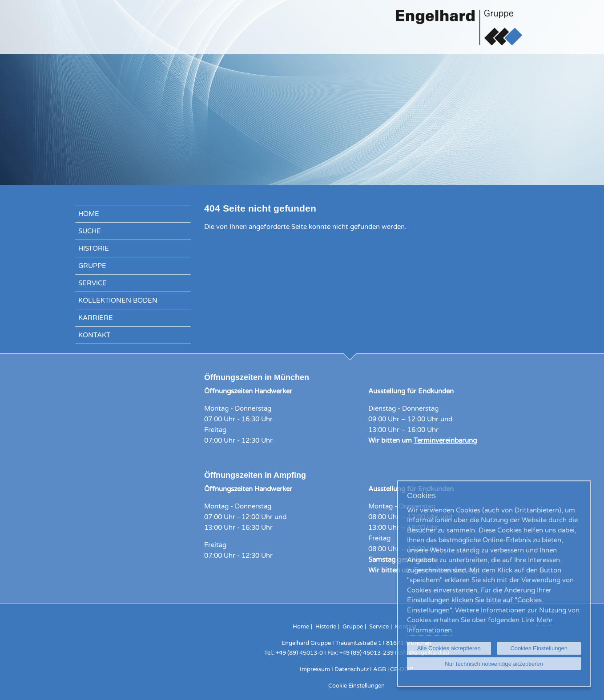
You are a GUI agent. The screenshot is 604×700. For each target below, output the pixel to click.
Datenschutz (352, 669)
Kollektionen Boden (118, 300)
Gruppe (92, 266)
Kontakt (94, 335)
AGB (380, 669)
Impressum (315, 669)
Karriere (96, 318)
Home (89, 214)
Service (93, 283)
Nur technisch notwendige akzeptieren (494, 664)
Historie (94, 248)
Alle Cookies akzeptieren (449, 648)
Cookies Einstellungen (539, 648)
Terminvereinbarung (445, 440)
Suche (90, 231)
